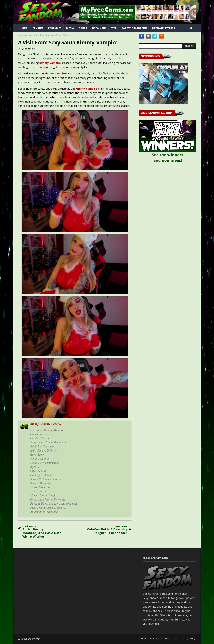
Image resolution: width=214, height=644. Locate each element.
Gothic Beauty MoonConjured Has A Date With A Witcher (44, 532)
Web (114, 28)
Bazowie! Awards (164, 28)
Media (70, 28)
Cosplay (29, 35)
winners (175, 155)
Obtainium (99, 28)
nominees (171, 160)
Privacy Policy (188, 638)
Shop (168, 638)
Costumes (55, 28)
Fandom (38, 28)
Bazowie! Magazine (134, 28)
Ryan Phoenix (28, 49)
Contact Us (156, 638)
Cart (175, 638)
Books (83, 28)
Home (24, 28)
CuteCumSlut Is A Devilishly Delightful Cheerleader (105, 530)
